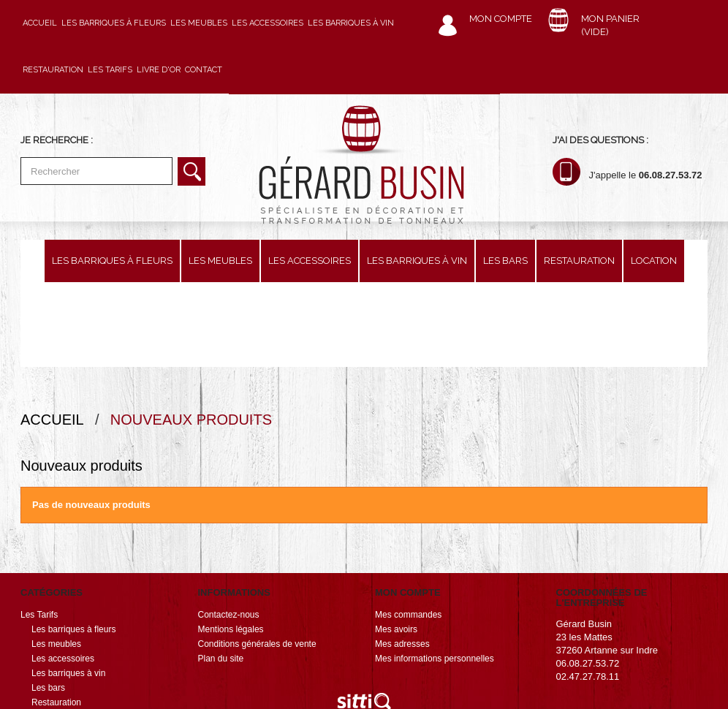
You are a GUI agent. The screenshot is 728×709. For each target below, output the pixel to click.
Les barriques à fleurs (114, 23)
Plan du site (221, 574)
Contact (204, 70)
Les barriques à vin (351, 23)
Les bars (505, 261)
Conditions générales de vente (257, 559)
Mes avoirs (396, 545)
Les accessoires (268, 23)
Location (654, 261)
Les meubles (199, 23)
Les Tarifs (110, 70)
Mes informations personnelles (435, 574)
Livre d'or (159, 70)
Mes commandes (408, 530)
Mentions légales (231, 545)
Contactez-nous (229, 530)
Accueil (40, 23)
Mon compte (501, 19)
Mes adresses (402, 559)
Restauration (53, 70)
